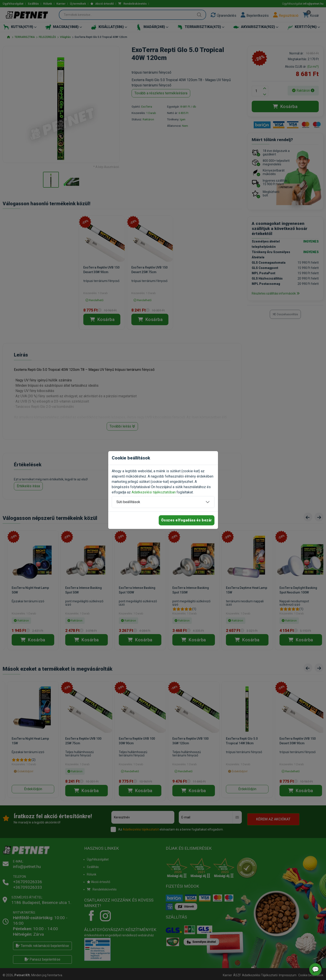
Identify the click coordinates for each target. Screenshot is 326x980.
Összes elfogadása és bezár (187, 520)
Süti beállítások (128, 502)
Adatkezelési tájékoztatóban (154, 492)
